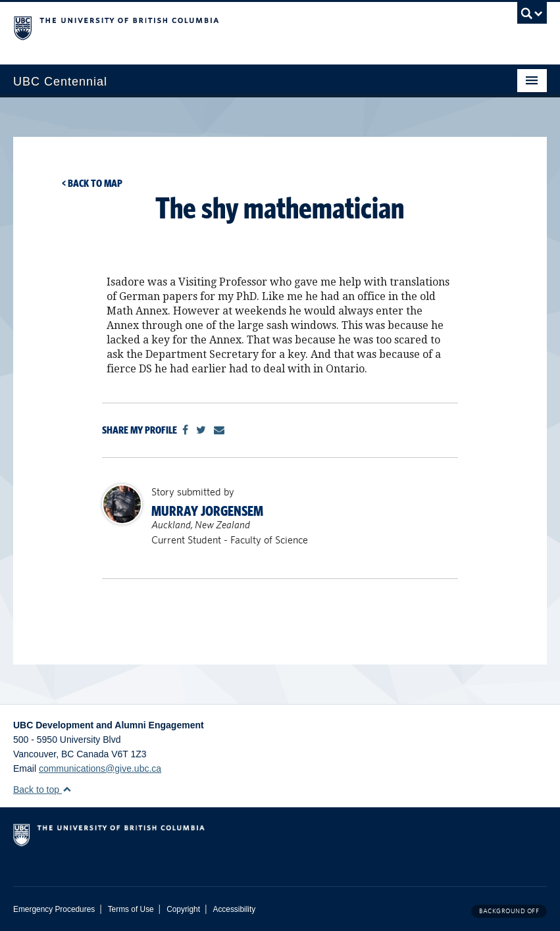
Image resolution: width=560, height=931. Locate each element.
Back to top (42, 790)
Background (509, 911)
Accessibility (234, 909)
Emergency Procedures (54, 909)
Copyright (183, 909)
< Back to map (92, 183)
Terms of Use (131, 909)
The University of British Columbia (240, 27)
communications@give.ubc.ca (100, 768)
